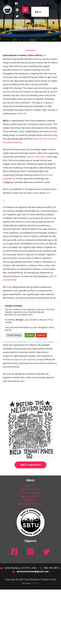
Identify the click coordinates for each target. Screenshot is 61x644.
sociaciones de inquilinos (24, 359)
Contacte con (31, 496)
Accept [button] (34, 336)
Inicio (30, 486)
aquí (22, 381)
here (48, 193)
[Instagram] (17, 10)
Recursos (31, 500)
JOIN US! (22, 113)
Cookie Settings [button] (18, 336)
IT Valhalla (35, 583)
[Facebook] (16, 3)
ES (38, 12)
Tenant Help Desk (36, 157)
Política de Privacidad (31, 504)
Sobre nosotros (31, 489)
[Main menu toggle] (25, 10)
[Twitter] (17, 16)
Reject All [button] (45, 336)
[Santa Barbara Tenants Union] (7, 10)
